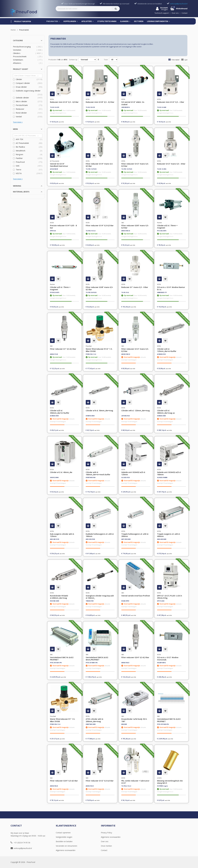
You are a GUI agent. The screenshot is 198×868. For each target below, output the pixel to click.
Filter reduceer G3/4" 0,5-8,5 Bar (135, 657)
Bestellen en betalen (64, 841)
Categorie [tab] (18, 41)
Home (13, 30)
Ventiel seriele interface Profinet (136, 596)
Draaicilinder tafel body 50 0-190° (134, 720)
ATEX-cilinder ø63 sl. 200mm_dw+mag (95, 720)
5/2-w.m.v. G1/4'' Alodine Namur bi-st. (171, 288)
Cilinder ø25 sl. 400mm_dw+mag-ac (166, 412)
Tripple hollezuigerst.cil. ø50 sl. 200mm (135, 535)
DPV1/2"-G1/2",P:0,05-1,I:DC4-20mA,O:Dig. (170, 597)
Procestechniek (20, 56)
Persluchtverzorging (22, 47)
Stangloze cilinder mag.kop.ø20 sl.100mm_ (100, 597)
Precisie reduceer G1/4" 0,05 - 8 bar (63, 227)
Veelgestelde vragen (64, 837)
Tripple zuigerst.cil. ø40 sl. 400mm (169, 535)
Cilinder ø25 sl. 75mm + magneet (60, 288)
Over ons (105, 841)
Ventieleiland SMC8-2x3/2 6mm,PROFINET (97, 659)
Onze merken (106, 846)
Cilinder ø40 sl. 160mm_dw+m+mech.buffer (98, 473)
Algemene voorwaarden (66, 850)
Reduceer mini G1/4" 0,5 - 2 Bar (171, 102)
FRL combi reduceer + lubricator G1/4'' (135, 782)
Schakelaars (18, 60)
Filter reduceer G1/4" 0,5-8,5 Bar (100, 225)
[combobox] (84, 9)
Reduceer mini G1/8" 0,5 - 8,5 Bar (100, 102)
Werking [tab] (17, 186)
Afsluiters (17, 63)
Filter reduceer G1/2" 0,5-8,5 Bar (100, 781)
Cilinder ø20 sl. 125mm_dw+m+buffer (167, 350)
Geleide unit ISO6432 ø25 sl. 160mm (169, 473)
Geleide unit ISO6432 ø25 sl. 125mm (133, 473)
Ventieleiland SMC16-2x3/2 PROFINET (62, 659)
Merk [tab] (15, 129)
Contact (104, 850)
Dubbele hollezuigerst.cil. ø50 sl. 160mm (100, 535)
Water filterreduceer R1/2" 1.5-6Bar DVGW (99, 350)
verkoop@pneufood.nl (23, 848)
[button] (58, 94)
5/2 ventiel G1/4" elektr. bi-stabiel (133, 103)
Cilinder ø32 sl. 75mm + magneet (167, 227)
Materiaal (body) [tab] (21, 192)
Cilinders (17, 53)
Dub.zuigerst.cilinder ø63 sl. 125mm (62, 535)
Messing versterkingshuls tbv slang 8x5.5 (170, 782)
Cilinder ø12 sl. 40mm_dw (61, 472)
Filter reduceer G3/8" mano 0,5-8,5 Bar (135, 227)
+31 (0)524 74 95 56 (22, 843)
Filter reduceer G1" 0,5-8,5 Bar (63, 349)
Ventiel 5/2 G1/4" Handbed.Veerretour (59, 165)
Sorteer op (73, 60)
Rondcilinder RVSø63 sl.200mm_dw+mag (59, 597)
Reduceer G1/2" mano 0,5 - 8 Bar (171, 164)
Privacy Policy (106, 833)
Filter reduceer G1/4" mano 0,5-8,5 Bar (99, 165)
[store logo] (24, 12)
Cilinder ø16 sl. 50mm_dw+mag (99, 411)
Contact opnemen (63, 833)
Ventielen (17, 50)
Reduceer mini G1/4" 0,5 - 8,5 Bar (64, 102)
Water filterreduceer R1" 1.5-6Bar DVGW (63, 720)
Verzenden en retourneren (66, 846)
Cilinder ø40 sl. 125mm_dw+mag (135, 411)
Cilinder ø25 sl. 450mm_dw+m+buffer (60, 412)
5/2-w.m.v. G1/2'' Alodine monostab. (168, 659)
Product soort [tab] (21, 69)
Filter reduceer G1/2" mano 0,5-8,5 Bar (135, 165)
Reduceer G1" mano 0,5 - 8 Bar (135, 287)
